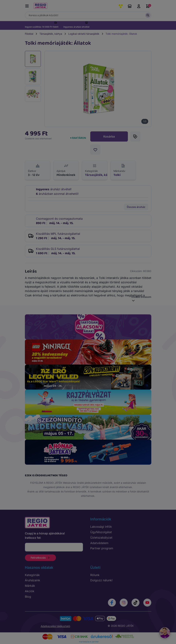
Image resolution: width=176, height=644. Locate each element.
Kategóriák (32, 575)
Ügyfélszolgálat (101, 532)
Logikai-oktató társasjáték (84, 34)
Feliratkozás (40, 558)
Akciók (30, 591)
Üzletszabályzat (101, 538)
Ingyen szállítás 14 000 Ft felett (42, 27)
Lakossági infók (101, 527)
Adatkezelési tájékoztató (55, 626)
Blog (28, 597)
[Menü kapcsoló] (28, 5)
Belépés (139, 6)
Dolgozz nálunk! (101, 580)
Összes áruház (136, 207)
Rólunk (95, 575)
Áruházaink (130, 6)
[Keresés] (88, 15)
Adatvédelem (99, 543)
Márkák (30, 586)
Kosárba (109, 136)
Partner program (102, 548)
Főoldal (29, 34)
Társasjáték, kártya (51, 34)
